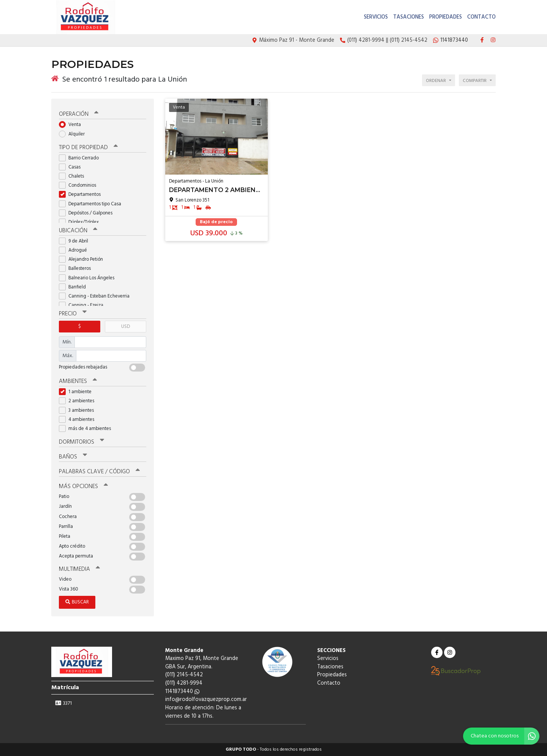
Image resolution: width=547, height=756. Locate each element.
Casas (72, 167)
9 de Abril (76, 241)
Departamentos (82, 195)
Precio (73, 314)
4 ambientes (79, 420)
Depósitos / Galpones (88, 213)
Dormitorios (81, 442)
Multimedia (79, 569)
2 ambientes (79, 401)
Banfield (75, 287)
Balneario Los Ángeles (89, 278)
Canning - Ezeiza (84, 305)
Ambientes (78, 381)
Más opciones (83, 487)
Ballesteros (77, 269)
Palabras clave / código (99, 472)
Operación (79, 114)
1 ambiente (78, 392)
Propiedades (446, 17)
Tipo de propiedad (88, 148)
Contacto (481, 17)
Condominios (80, 185)
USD (126, 327)
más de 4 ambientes (87, 429)
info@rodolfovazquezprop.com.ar (206, 700)
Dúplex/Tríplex (81, 222)
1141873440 (182, 692)
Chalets (74, 176)
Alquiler (74, 134)
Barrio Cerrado (81, 158)
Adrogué (75, 250)
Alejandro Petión (83, 259)
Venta (72, 125)
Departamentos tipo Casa (92, 204)
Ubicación (78, 231)
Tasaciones (409, 17)
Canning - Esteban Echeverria (97, 296)
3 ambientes (79, 410)
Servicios (376, 17)
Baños (73, 457)
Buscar (77, 602)
